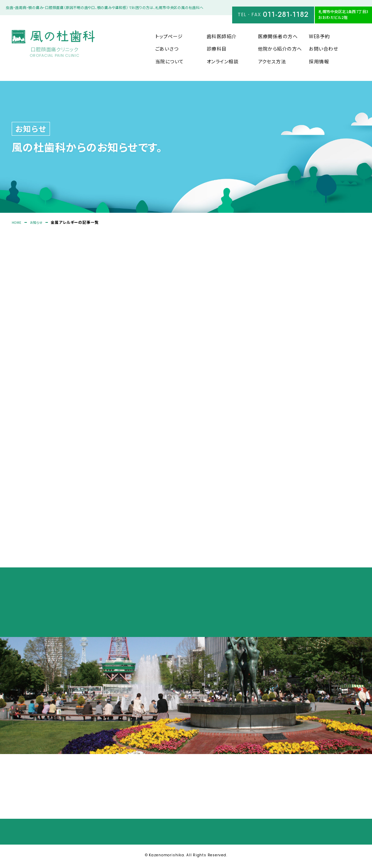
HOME (18, 223)
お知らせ (40, 223)
